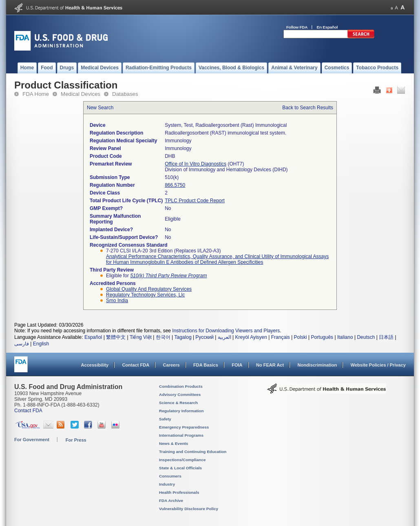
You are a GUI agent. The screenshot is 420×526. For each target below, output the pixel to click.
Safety (165, 419)
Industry (167, 484)
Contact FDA (136, 365)
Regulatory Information (181, 411)
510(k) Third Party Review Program (168, 276)
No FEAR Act (270, 365)
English (41, 344)
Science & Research (178, 403)
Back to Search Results (308, 108)
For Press (76, 440)
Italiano (345, 337)
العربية (224, 337)
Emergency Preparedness (184, 427)
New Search (100, 108)
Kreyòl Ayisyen (251, 337)
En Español (327, 27)
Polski (301, 337)
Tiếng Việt (141, 337)
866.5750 (175, 185)
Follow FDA (297, 27)
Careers (171, 365)
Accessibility (95, 365)
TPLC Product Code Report (195, 201)
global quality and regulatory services (149, 289)
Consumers (170, 476)
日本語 (386, 337)
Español (93, 337)
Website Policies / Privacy (378, 365)
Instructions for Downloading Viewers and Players (226, 331)
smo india (117, 301)
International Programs (181, 435)
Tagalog (183, 337)
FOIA (237, 365)
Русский (204, 337)
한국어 (163, 337)
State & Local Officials (180, 468)
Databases (125, 94)
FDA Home (36, 94)
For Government (32, 440)
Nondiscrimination (317, 365)
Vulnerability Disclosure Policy (189, 509)
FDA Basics (206, 365)
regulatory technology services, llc (145, 295)
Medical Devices (81, 94)
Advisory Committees (180, 394)
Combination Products (181, 386)
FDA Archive (171, 501)
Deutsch (366, 337)
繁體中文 (116, 337)
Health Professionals (179, 492)
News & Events (174, 443)
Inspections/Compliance (182, 460)
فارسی (22, 344)
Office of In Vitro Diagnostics (196, 164)
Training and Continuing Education (193, 452)
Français (281, 337)
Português (322, 337)
